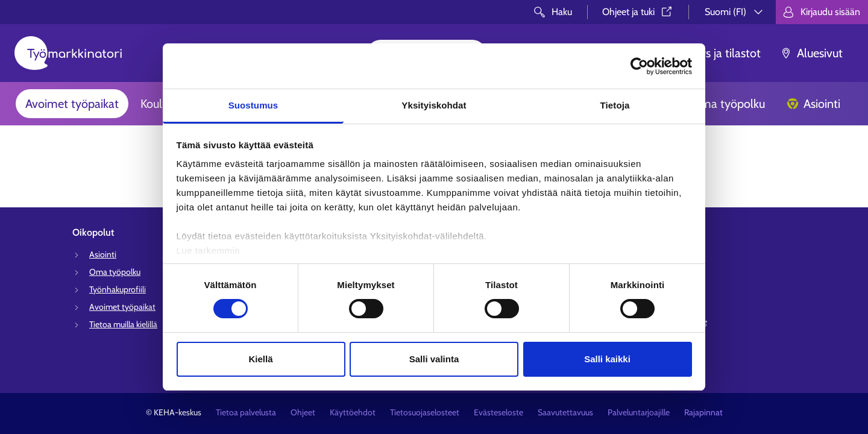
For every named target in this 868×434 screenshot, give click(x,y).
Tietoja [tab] (615, 105)
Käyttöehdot (353, 412)
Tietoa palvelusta (246, 412)
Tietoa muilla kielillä (123, 324)
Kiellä (260, 359)
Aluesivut (811, 53)
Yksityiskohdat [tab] (434, 105)
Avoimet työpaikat (72, 104)
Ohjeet (303, 412)
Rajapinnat (703, 412)
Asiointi (813, 104)
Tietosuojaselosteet (425, 412)
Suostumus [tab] (253, 105)
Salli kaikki (607, 359)
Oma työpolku (720, 104)
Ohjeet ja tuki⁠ (638, 12)
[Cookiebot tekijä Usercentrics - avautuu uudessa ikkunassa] (639, 66)
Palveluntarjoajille (639, 412)
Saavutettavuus (565, 412)
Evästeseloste (498, 412)
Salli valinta (434, 359)
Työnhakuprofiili (118, 289)
